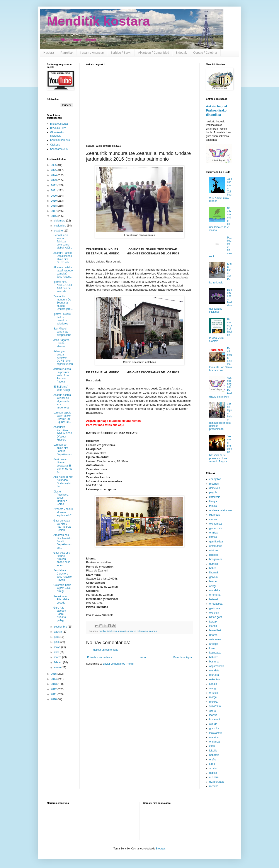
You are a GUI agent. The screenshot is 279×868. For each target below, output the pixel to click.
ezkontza (214, 679)
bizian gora (216, 617)
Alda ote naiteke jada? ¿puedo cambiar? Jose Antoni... (63, 272)
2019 (54, 201)
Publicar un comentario (105, 650)
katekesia (112, 631)
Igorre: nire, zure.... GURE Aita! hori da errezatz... (63, 287)
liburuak (214, 573)
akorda (213, 724)
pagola (213, 492)
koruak (213, 622)
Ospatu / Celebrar (205, 53)
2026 (54, 165)
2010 (54, 699)
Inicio (143, 657)
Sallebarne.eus (59, 149)
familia (213, 506)
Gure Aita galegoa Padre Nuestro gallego (60, 614)
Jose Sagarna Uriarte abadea (61, 343)
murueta (214, 675)
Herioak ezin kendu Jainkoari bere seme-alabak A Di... (63, 242)
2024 (54, 175)
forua (212, 648)
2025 (54, 170)
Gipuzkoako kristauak (57, 134)
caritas (213, 519)
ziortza (213, 626)
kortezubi (215, 719)
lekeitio (213, 751)
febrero (59, 662)
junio (57, 642)
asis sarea (215, 639)
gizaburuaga (216, 782)
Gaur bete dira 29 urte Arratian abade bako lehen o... (62, 559)
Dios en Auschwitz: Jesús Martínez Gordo (61, 498)
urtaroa (213, 635)
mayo (58, 647)
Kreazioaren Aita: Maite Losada (61, 600)
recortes (214, 484)
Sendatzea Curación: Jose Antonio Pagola (63, 575)
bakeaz (214, 657)
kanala (213, 684)
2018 (54, 206)
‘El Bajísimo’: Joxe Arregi (62, 388)
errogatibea (216, 604)
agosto (58, 632)
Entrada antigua (183, 657)
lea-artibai (215, 630)
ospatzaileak (217, 666)
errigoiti (214, 693)
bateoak (214, 599)
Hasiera (49, 53)
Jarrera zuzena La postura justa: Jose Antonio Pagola (62, 375)
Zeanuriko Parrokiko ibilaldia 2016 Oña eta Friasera (63, 433)
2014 (54, 679)
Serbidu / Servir (121, 53)
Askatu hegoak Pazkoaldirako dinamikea (217, 111)
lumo (212, 764)
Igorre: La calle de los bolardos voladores (62, 319)
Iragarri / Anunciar (92, 53)
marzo (58, 657)
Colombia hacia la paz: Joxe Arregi (62, 588)
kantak (213, 537)
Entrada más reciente (100, 657)
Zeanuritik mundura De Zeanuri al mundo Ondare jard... (63, 303)
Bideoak (181, 53)
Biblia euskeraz (59, 124)
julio (57, 637)
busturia (214, 662)
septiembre (61, 627)
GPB (212, 746)
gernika (214, 564)
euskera (214, 777)
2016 (54, 216)
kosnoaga (215, 653)
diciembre (60, 221)
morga (213, 697)
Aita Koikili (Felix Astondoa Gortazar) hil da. (63, 482)
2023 (54, 180)
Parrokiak (67, 53)
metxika (214, 786)
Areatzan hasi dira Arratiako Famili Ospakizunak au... (63, 541)
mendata (214, 671)
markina (214, 737)
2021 (54, 190)
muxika (213, 702)
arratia (102, 631)
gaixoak (214, 577)
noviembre (60, 226)
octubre (59, 231)
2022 (54, 185)
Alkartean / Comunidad (153, 53)
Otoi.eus (55, 145)
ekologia (214, 613)
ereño (213, 760)
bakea (213, 568)
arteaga (214, 644)
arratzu (213, 769)
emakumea (216, 546)
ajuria (212, 711)
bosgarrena (216, 559)
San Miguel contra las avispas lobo (62, 332)
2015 (54, 674)
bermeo (214, 582)
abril (57, 652)
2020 (54, 196)
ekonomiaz (216, 524)
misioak (122, 631)
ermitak (214, 533)
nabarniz (214, 755)
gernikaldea (216, 542)
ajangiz (213, 688)
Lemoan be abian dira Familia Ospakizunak (63, 449)
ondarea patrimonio (138, 631)
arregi (213, 586)
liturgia (213, 501)
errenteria (215, 595)
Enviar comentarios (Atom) (118, 664)
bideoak (214, 555)
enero (58, 667)
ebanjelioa (215, 479)
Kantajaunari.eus (60, 140)
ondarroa (214, 742)
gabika (213, 773)
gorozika (214, 728)
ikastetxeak (216, 733)
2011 (54, 694)
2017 (54, 211)
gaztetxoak (216, 528)
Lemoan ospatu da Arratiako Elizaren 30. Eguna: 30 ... (62, 417)
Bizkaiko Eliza (58, 128)
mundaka (215, 590)
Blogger (160, 849)
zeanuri (153, 631)
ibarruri (213, 715)
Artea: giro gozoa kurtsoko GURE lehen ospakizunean (63, 358)
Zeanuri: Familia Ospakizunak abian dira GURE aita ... (63, 258)
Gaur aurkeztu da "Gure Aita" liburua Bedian (62, 525)
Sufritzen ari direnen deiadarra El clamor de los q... (63, 466)
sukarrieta (215, 706)
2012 (54, 689)
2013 (54, 684)
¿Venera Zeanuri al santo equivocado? (63, 512)
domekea (215, 488)
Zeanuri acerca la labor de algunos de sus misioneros (62, 401)
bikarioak (214, 515)
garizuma (215, 608)
